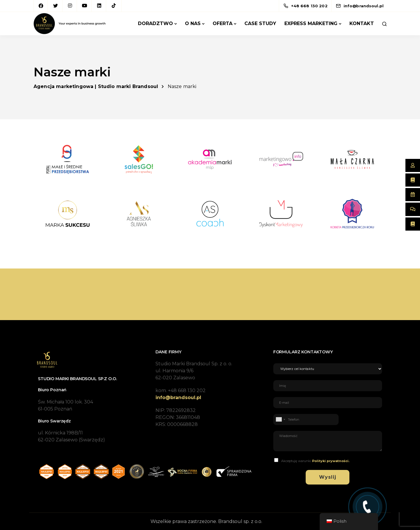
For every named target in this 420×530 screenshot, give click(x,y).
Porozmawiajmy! (351, 294)
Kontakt (362, 23)
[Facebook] (41, 6)
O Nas (193, 23)
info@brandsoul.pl (178, 397)
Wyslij (328, 477)
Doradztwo (155, 23)
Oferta (223, 23)
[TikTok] (114, 6)
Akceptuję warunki (315, 461)
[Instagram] (70, 6)
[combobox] (280, 420)
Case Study (260, 23)
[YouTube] (85, 6)
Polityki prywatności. (331, 461)
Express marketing (311, 23)
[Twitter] (55, 6)
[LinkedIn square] (99, 6)
